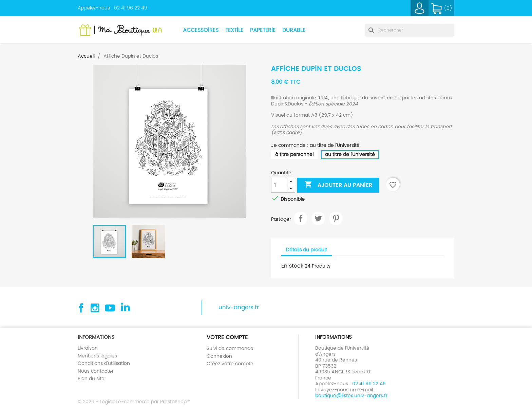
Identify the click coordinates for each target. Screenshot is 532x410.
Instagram (95, 308)
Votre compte (227, 337)
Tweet (318, 218)
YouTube (110, 308)
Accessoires (201, 30)
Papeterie (263, 30)
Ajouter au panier (338, 185)
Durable (294, 30)
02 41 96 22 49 (131, 8)
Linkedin (125, 308)
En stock (292, 266)
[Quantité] (279, 185)
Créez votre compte (230, 364)
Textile (234, 30)
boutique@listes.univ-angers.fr (351, 395)
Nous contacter (96, 371)
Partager (301, 218)
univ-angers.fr (239, 308)
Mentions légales (97, 356)
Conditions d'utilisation (104, 363)
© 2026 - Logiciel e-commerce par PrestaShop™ (134, 402)
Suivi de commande (230, 348)
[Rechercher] (410, 30)
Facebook (80, 308)
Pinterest (336, 218)
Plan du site (91, 378)
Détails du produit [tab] (307, 250)
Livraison (88, 348)
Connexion (219, 356)
